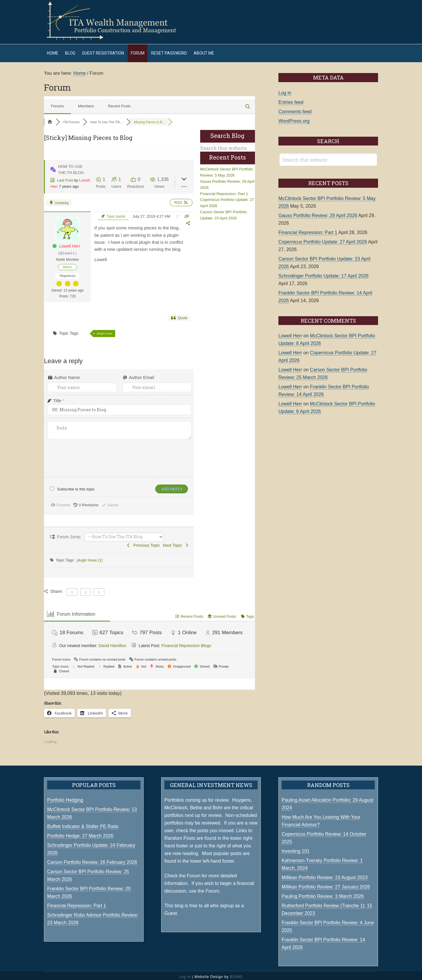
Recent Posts (119, 103)
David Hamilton (113, 643)
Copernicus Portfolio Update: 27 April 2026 (323, 239)
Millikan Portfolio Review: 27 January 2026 (326, 884)
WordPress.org (294, 118)
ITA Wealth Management (117, 21)
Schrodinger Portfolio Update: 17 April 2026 (324, 273)
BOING (236, 974)
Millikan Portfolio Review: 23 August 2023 (325, 875)
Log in (285, 90)
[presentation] (85, 452)
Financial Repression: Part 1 (224, 191)
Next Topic (176, 542)
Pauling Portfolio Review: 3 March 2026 (323, 893)
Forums (57, 103)
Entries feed (291, 99)
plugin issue (104, 330)
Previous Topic (143, 542)
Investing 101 (296, 848)
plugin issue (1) (90, 557)
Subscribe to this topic (76, 486)
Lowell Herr (70, 243)
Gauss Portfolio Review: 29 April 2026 (318, 213)
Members (86, 103)
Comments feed (295, 109)
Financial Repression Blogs (186, 643)
